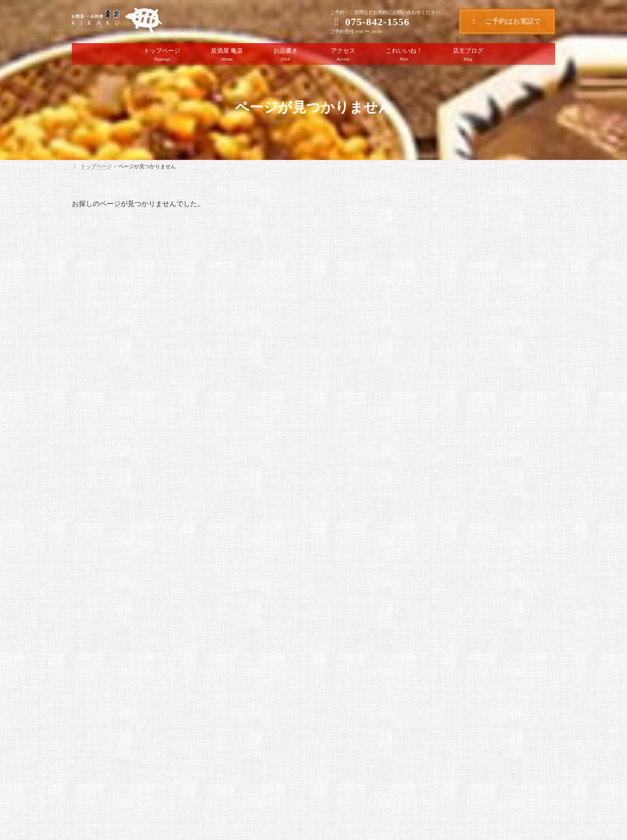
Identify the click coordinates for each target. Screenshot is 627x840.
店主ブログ (475, 236)
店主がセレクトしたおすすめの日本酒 (480, 282)
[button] (279, 793)
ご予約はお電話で (509, 21)
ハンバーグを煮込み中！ (459, 317)
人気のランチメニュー (456, 247)
